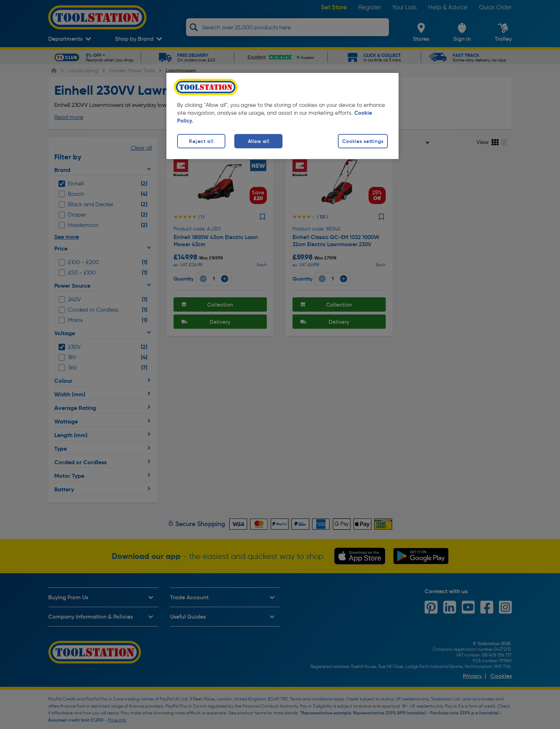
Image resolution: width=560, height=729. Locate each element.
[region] (282, 116)
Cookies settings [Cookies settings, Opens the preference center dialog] (363, 141)
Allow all (258, 141)
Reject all (201, 141)
